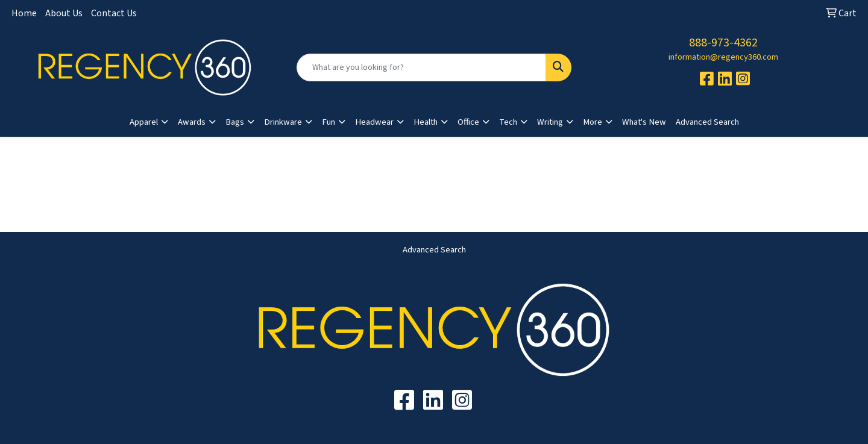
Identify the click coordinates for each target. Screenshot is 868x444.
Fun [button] (329, 122)
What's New (644, 122)
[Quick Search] (421, 67)
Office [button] (468, 122)
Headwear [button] (374, 122)
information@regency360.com (723, 57)
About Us (64, 13)
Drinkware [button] (283, 122)
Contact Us (114, 13)
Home (24, 13)
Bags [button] (235, 122)
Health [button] (426, 122)
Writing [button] (550, 122)
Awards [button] (192, 122)
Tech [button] (508, 122)
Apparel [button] (144, 122)
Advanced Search (707, 122)
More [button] (593, 122)
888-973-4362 (723, 43)
